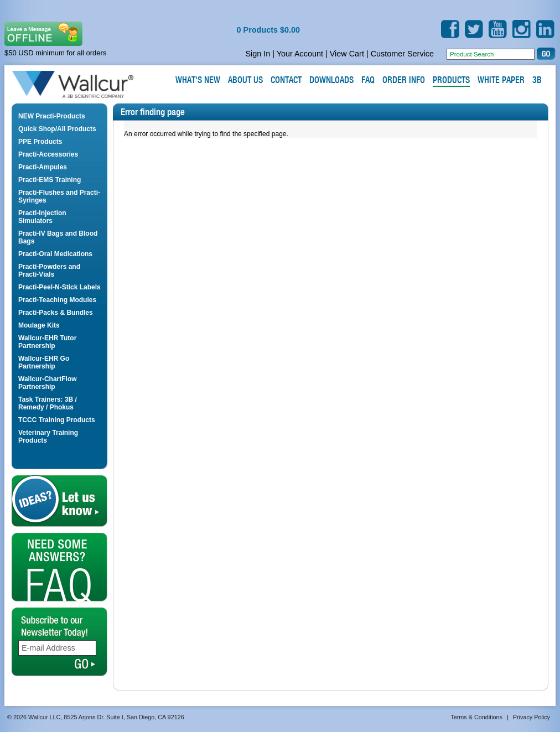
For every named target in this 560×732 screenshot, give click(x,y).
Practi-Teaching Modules (57, 300)
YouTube (498, 29)
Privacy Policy (532, 717)
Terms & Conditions (476, 717)
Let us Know (59, 501)
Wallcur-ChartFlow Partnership (48, 383)
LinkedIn (545, 29)
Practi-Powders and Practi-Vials (49, 271)
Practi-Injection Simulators (42, 217)
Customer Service (402, 54)
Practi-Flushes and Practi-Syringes (59, 196)
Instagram (522, 29)
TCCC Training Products (57, 420)
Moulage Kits (39, 325)
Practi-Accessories (48, 154)
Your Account (300, 54)
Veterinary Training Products (48, 437)
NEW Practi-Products (52, 116)
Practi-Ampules (43, 167)
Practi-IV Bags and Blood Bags (58, 237)
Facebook (450, 29)
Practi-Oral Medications (55, 254)
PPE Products (40, 142)
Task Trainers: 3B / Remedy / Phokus (48, 403)
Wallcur (86, 85)
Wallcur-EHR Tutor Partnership (47, 342)
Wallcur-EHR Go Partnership (44, 362)
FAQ (59, 567)
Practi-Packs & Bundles (56, 313)
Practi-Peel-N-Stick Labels (59, 287)
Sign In (258, 54)
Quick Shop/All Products (57, 129)
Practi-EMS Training (50, 180)
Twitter (474, 29)
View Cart (347, 54)
